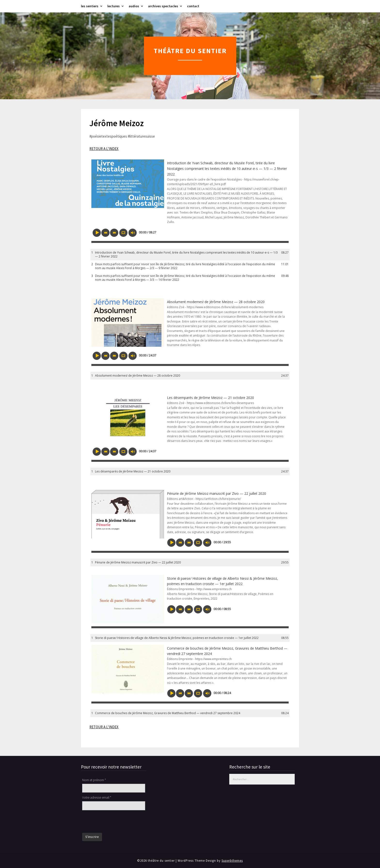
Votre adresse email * (97, 797)
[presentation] (119, 822)
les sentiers (90, 6)
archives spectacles (163, 6)
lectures (114, 6)
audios (134, 6)
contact (193, 6)
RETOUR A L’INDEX (104, 149)
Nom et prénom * (94, 780)
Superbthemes (232, 861)
